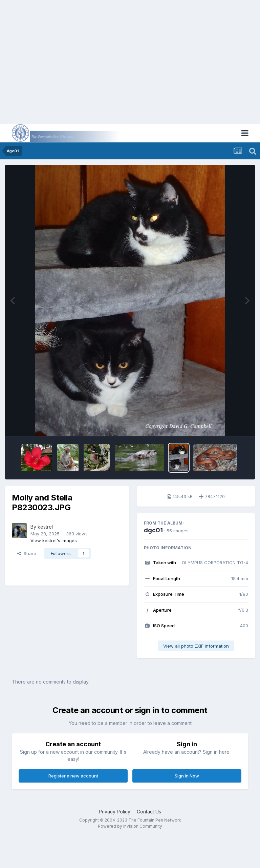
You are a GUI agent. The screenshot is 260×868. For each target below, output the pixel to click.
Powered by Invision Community (130, 826)
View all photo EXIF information (196, 646)
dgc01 (153, 530)
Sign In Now (187, 776)
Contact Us (149, 812)
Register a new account (73, 776)
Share (27, 553)
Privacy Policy (115, 812)
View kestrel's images (54, 540)
